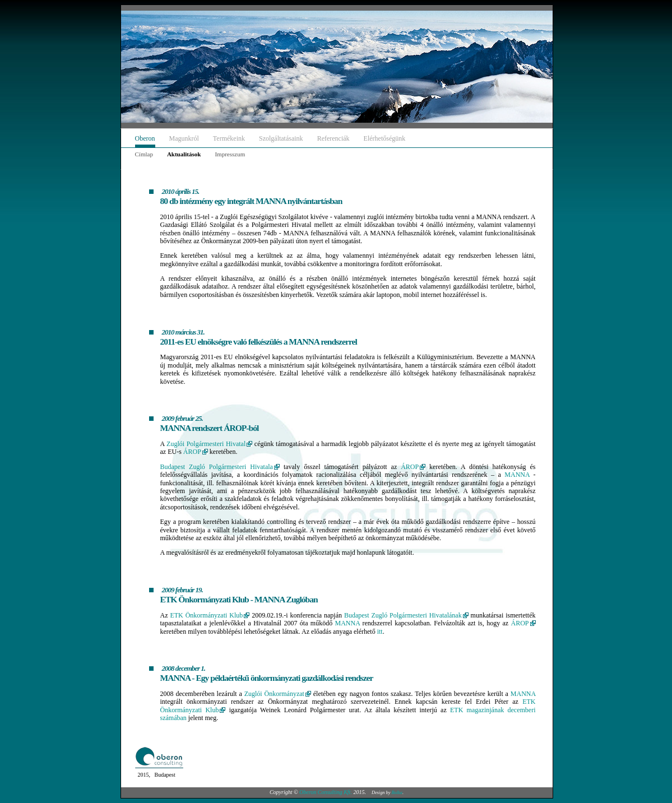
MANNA (517, 475)
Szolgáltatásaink (281, 138)
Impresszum (230, 154)
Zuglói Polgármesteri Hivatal (206, 444)
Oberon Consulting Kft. (326, 792)
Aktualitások (184, 154)
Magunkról (184, 138)
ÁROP (192, 452)
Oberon (145, 138)
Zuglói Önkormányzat (274, 694)
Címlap (144, 154)
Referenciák (333, 138)
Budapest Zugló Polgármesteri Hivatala (217, 467)
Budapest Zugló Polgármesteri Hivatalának (403, 615)
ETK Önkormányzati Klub (206, 615)
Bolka (397, 793)
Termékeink (229, 138)
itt (380, 632)
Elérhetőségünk (385, 138)
